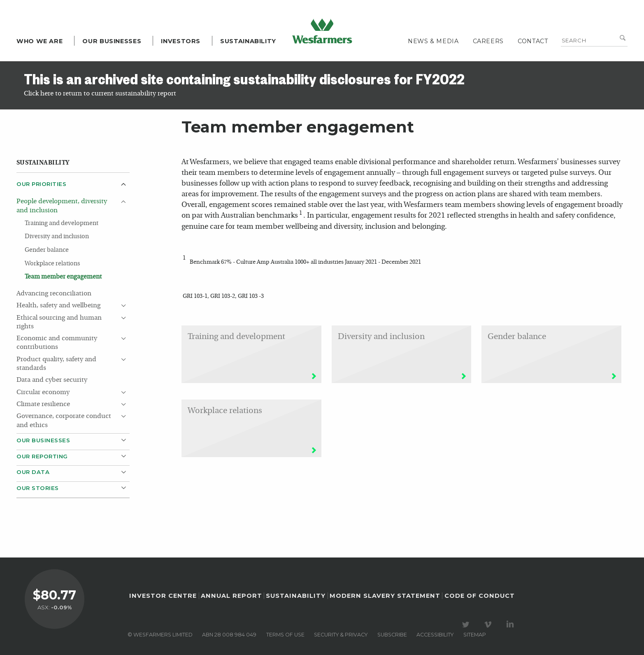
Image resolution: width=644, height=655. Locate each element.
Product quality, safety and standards (56, 364)
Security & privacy (341, 635)
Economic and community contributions (57, 343)
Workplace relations (52, 264)
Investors (181, 41)
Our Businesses (112, 41)
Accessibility (435, 635)
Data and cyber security (52, 380)
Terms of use (285, 635)
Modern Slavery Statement (385, 596)
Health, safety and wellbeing (58, 306)
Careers (488, 41)
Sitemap (475, 635)
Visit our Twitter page (467, 625)
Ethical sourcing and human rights (59, 322)
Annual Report (231, 596)
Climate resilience (43, 404)
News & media (433, 41)
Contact (533, 41)
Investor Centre (163, 596)
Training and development (62, 223)
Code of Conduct (480, 596)
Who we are (40, 41)
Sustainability (248, 41)
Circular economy (43, 393)
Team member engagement (63, 277)
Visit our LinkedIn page (511, 625)
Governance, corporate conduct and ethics (64, 421)
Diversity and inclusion (57, 237)
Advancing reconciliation (54, 294)
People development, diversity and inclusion (62, 206)
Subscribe (392, 635)
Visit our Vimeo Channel (489, 625)
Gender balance (47, 250)
